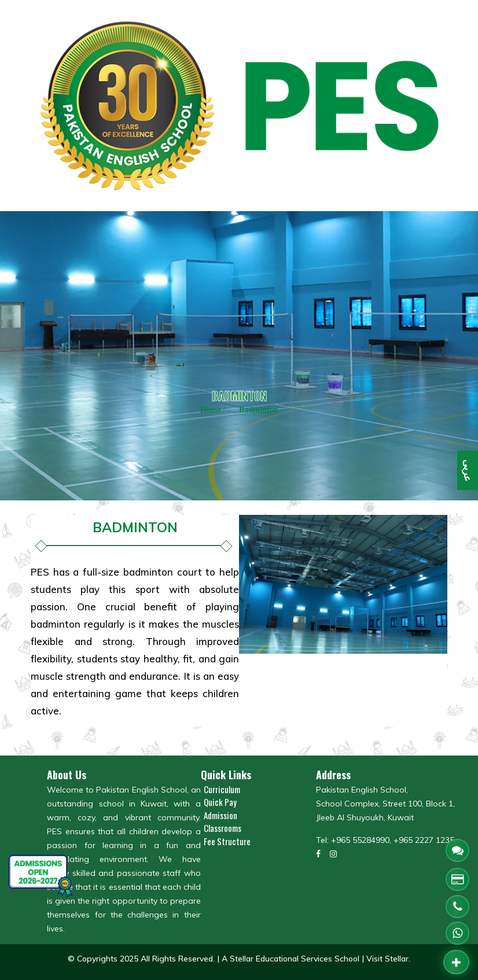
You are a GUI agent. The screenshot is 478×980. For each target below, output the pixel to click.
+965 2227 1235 (424, 840)
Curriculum (222, 789)
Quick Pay (220, 802)
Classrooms (223, 828)
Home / (213, 410)
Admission (220, 815)
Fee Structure (227, 841)
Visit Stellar (387, 959)
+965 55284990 (360, 840)
